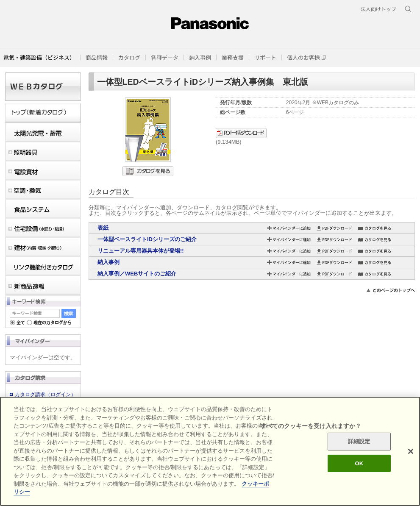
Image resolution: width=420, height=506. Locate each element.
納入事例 (108, 262)
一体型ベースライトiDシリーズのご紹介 (147, 239)
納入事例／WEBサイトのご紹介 (137, 274)
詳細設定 (359, 441)
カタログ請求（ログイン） (45, 395)
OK (359, 463)
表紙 (103, 228)
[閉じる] (411, 451)
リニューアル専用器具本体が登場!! (141, 251)
